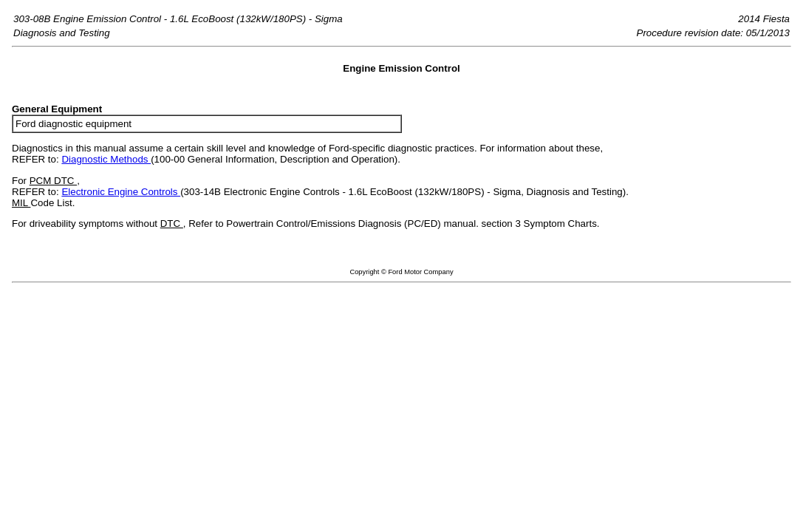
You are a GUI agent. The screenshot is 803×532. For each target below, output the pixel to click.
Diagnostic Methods (106, 159)
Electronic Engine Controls (121, 192)
